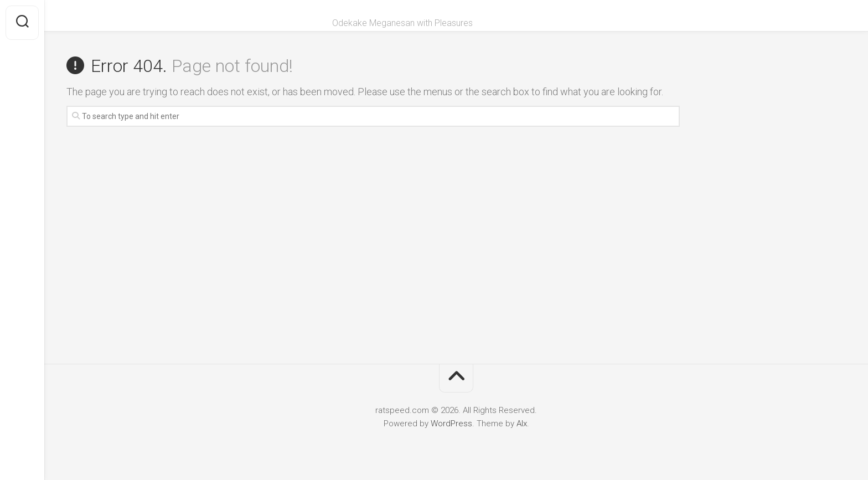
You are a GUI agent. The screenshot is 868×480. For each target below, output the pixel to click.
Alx (522, 424)
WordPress (451, 424)
